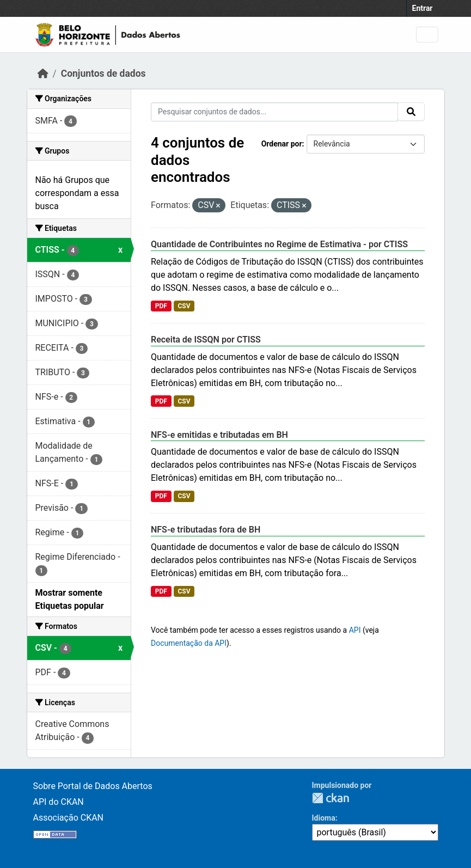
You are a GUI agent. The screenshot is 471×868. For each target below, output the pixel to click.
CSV (184, 306)
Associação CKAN (69, 818)
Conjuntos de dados (103, 74)
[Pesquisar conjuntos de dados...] (274, 112)
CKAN (331, 798)
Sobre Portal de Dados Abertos (93, 786)
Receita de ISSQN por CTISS (206, 340)
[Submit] (411, 112)
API (355, 630)
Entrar (423, 8)
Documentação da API (189, 643)
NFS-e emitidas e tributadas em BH (219, 435)
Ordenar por (282, 144)
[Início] (43, 74)
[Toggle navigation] (427, 35)
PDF (161, 306)
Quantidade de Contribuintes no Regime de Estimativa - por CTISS (279, 244)
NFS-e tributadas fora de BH (206, 530)
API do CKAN (59, 802)
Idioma (324, 818)
